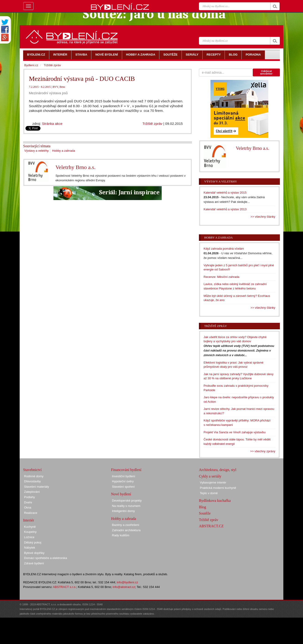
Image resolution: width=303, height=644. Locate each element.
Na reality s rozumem (126, 506)
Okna (28, 507)
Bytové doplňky (34, 553)
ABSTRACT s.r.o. (65, 587)
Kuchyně (30, 527)
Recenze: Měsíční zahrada (221, 277)
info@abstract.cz (124, 587)
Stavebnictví (32, 470)
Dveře (28, 502)
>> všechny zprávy (263, 451)
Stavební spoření (123, 487)
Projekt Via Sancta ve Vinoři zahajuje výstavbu (235, 432)
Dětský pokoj (33, 542)
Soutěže (205, 513)
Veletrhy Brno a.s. (76, 167)
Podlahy (29, 497)
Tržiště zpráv (152, 124)
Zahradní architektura (126, 530)
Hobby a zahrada (63, 151)
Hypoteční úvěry (123, 481)
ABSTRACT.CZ (211, 526)
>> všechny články (263, 217)
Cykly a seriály (210, 476)
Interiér (29, 520)
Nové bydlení (121, 494)
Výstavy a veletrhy (37, 151)
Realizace (31, 513)
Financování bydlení (126, 470)
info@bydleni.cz (127, 582)
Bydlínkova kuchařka (215, 501)
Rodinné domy (34, 476)
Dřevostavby (32, 481)
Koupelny (30, 532)
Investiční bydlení (124, 476)
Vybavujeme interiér (213, 482)
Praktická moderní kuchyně (218, 488)
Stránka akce (52, 124)
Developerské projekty (127, 501)
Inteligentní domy (123, 511)
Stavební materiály (37, 487)
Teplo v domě (209, 493)
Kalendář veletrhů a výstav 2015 (225, 193)
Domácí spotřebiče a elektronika (46, 558)
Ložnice (29, 537)
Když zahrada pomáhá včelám (224, 249)
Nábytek (30, 548)
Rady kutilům (121, 535)
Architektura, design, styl (218, 470)
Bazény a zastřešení (126, 525)
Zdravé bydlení (34, 563)
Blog (203, 507)
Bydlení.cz (31, 65)
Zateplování (32, 492)
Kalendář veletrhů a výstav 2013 (225, 209)
